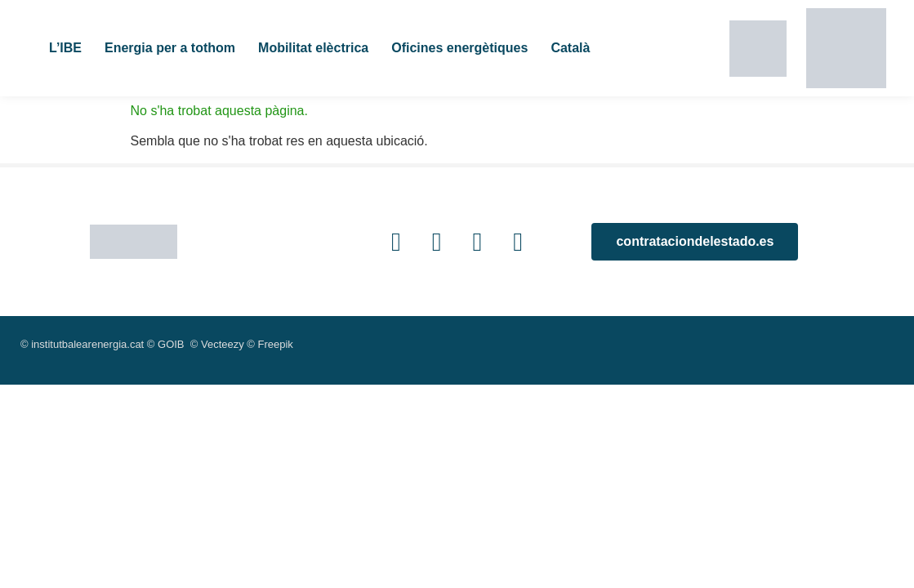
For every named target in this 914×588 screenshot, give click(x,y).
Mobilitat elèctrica (313, 48)
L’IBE (65, 48)
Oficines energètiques (459, 48)
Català (570, 48)
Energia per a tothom (170, 48)
